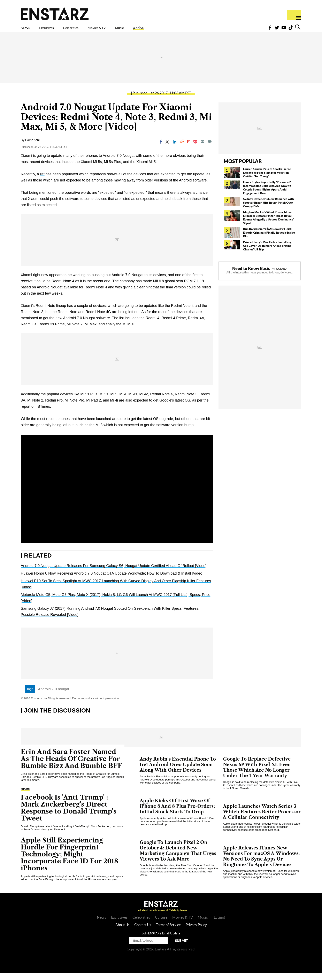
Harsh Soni (32, 147)
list (42, 181)
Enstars (55, 14)
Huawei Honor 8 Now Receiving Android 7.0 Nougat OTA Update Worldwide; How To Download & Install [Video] (112, 581)
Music (156, 30)
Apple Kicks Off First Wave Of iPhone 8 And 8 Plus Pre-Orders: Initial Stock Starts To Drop (177, 813)
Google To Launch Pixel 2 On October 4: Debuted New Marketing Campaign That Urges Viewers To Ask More (178, 858)
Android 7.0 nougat (54, 696)
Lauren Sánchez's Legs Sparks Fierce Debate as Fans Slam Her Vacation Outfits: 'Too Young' (267, 180)
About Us (122, 932)
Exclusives (56, 30)
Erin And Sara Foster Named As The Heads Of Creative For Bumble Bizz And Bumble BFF (71, 766)
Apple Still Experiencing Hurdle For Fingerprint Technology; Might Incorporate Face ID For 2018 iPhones (70, 861)
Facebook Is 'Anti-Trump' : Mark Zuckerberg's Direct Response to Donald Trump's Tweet (69, 815)
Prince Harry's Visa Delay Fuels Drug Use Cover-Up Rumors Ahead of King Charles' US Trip (267, 253)
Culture (161, 924)
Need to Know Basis (251, 275)
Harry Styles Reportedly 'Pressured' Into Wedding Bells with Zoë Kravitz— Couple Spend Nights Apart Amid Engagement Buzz (268, 195)
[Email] (202, 149)
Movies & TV (126, 30)
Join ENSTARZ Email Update (161, 940)
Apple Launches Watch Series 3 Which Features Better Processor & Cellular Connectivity (262, 819)
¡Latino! (182, 30)
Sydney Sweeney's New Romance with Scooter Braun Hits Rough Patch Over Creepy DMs (269, 210)
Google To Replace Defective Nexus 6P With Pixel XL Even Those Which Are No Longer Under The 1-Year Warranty (257, 775)
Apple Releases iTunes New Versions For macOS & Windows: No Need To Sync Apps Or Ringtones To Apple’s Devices (261, 863)
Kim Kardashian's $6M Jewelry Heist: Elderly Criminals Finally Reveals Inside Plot (269, 240)
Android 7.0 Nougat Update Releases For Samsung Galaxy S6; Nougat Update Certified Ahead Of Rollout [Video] (114, 573)
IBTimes (43, 414)
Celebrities (90, 30)
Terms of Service (168, 932)
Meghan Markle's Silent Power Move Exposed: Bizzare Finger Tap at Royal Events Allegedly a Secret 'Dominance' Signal (268, 225)
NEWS (28, 30)
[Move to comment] (210, 149)
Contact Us (143, 932)
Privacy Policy (196, 932)
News (25, 796)
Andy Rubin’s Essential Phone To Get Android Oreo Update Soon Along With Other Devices (178, 772)
